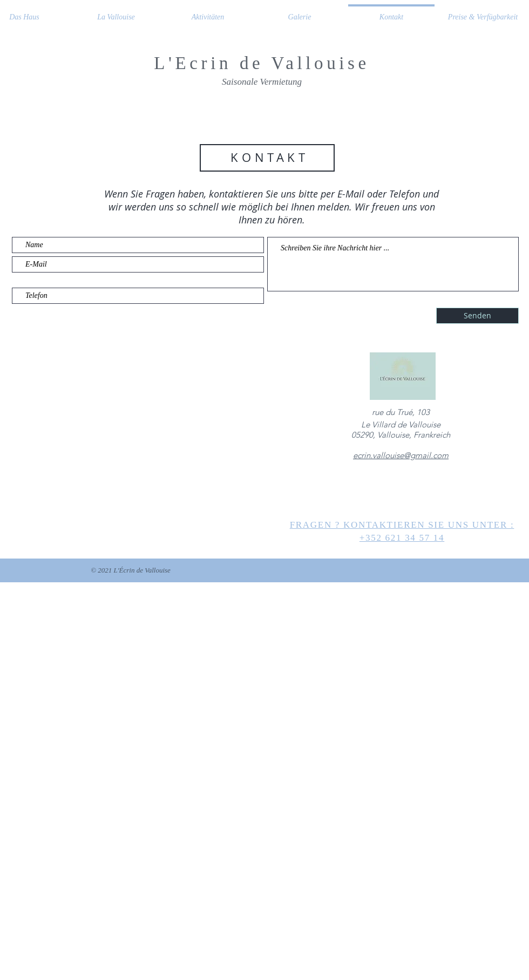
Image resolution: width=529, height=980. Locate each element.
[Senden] (477, 316)
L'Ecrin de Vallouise (262, 63)
